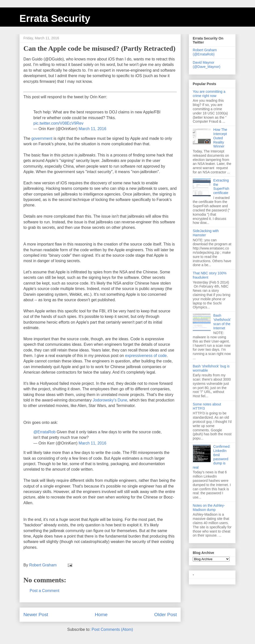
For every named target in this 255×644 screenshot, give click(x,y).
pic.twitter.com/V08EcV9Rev (58, 123)
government (42, 138)
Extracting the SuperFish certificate (221, 187)
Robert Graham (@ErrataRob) (205, 52)
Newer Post (36, 615)
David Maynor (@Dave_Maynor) (207, 65)
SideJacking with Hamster (206, 233)
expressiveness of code (146, 356)
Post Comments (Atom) (112, 629)
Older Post (165, 615)
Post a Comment (44, 591)
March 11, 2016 (93, 129)
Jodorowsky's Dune (109, 400)
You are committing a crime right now (209, 94)
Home (101, 615)
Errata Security (55, 18)
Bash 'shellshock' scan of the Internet (222, 322)
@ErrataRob (44, 432)
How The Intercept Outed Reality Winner (220, 138)
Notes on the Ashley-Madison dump (209, 508)
